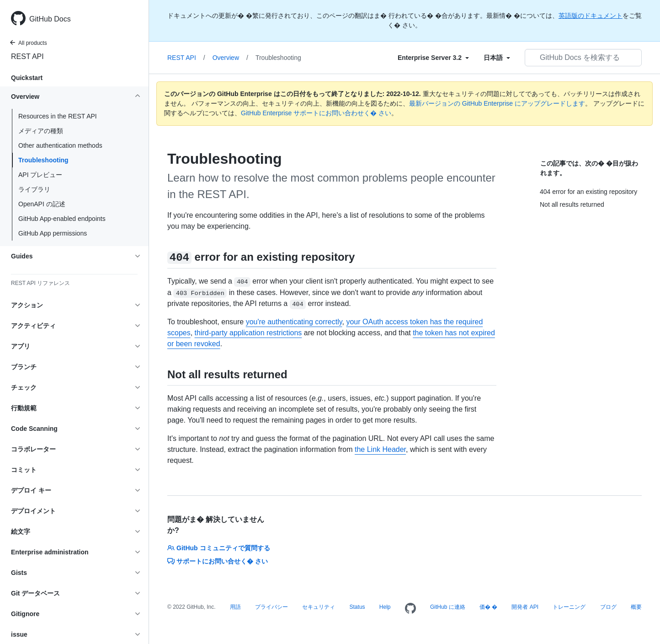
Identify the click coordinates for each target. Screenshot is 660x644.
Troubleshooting (43, 160)
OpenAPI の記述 (42, 204)
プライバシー (271, 607)
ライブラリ (34, 189)
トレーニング (569, 607)
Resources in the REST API (58, 116)
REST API (27, 56)
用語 (235, 607)
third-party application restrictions (248, 333)
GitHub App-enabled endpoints (62, 219)
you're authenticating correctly (294, 322)
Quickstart (27, 78)
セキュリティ (319, 607)
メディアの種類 (41, 131)
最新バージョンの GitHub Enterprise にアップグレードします (497, 103)
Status (357, 607)
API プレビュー (40, 175)
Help (385, 607)
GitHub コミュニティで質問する (219, 548)
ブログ (608, 607)
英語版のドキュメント (591, 16)
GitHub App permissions (53, 233)
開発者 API (525, 607)
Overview (230, 58)
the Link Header (380, 449)
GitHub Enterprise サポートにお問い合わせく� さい (316, 113)
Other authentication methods (60, 145)
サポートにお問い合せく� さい (218, 561)
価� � (488, 607)
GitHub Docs (50, 19)
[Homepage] (410, 609)
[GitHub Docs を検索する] (583, 58)
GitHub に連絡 (448, 607)
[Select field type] (433, 58)
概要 (636, 607)
